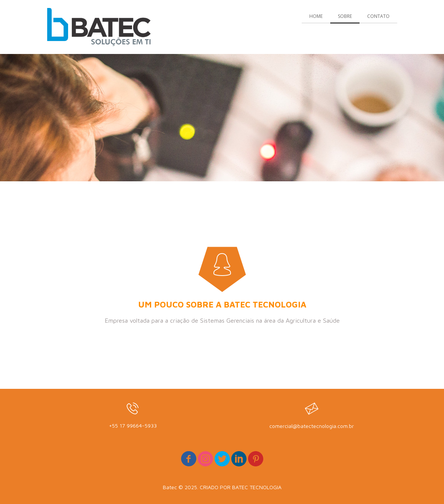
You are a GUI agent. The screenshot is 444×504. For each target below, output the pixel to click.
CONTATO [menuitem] (378, 16)
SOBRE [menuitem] (345, 16)
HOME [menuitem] (316, 16)
